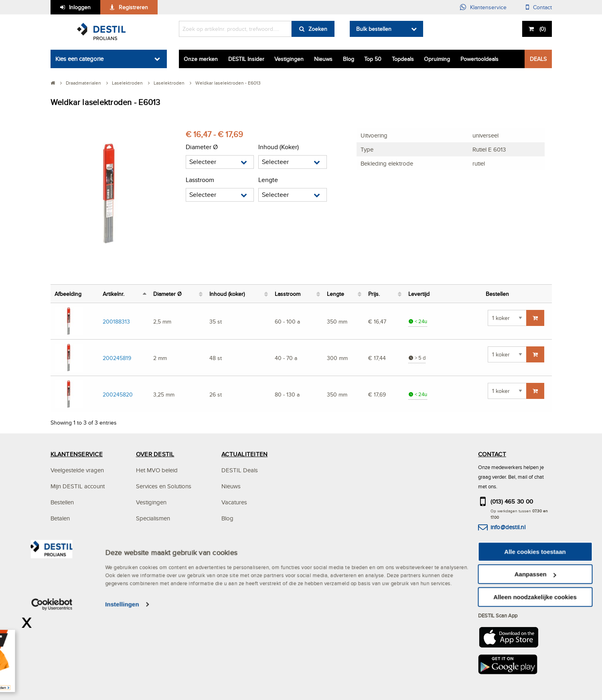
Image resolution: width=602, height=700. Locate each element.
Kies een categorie (79, 59)
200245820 (118, 394)
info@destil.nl (508, 527)
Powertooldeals (479, 59)
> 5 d (417, 358)
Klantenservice (488, 7)
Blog (349, 59)
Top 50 (373, 59)
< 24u (418, 321)
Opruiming (437, 59)
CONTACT (492, 454)
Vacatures (234, 502)
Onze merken (201, 59)
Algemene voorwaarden (82, 566)
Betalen (60, 518)
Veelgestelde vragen (77, 470)
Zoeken (318, 29)
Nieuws (323, 59)
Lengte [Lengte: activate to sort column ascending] (335, 294)
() (542, 29)
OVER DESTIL (155, 454)
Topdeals (403, 59)
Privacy (60, 550)
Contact (542, 7)
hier (522, 588)
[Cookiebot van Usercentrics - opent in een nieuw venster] (52, 692)
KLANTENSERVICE (77, 454)
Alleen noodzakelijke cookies (535, 684)
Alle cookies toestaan (535, 639)
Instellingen (122, 692)
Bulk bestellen (374, 29)
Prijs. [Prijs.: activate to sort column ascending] (374, 294)
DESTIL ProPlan (157, 534)
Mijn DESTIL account (78, 486)
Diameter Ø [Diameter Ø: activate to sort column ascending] (167, 294)
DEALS (538, 59)
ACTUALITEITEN (244, 454)
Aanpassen (535, 662)
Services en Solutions (164, 486)
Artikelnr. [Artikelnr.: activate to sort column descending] (114, 294)
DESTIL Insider (246, 59)
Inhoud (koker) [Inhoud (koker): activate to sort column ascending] (227, 294)
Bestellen (62, 502)
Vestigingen (289, 59)
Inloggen (80, 7)
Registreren (133, 7)
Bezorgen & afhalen (76, 534)
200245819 (117, 358)
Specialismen (153, 518)
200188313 (116, 321)
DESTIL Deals (240, 470)
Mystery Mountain (159, 550)
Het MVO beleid (157, 470)
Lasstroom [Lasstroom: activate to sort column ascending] (288, 294)
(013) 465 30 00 (512, 501)
